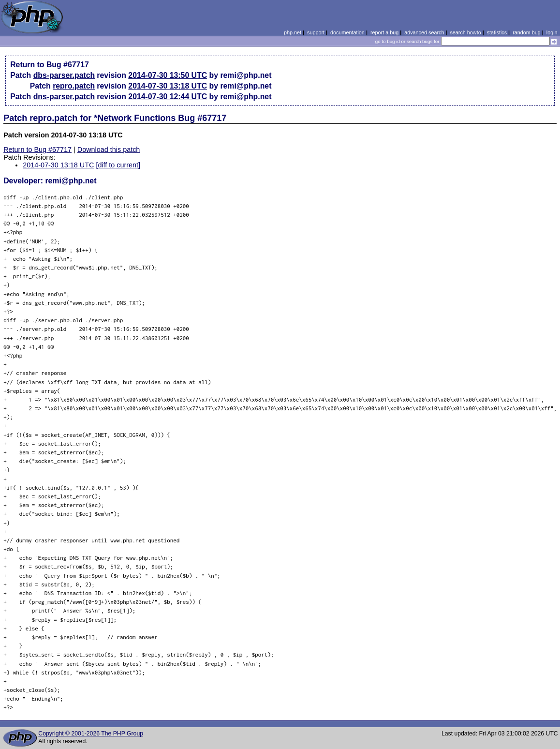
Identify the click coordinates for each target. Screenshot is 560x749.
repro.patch (74, 86)
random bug (527, 32)
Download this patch (109, 150)
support (316, 32)
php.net (293, 32)
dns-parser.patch (64, 97)
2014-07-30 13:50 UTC (168, 75)
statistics (497, 32)
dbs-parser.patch (64, 75)
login (552, 32)
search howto (465, 32)
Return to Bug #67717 (50, 65)
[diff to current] (118, 165)
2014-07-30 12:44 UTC (168, 97)
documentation (347, 32)
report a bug (384, 32)
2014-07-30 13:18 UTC (168, 86)
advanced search (424, 32)
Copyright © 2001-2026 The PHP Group (91, 734)
